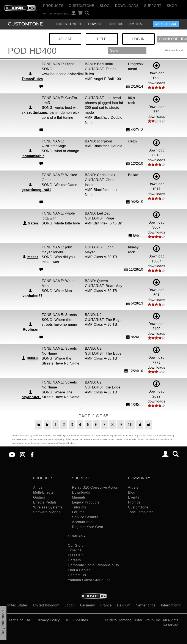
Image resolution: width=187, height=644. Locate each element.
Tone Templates (78, 24)
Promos (134, 502)
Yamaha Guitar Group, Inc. (90, 580)
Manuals (79, 497)
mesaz (33, 257)
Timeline (75, 550)
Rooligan (30, 329)
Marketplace (166, 24)
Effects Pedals (45, 502)
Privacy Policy (48, 620)
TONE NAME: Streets (59, 315)
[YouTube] (12, 454)
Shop (172, 6)
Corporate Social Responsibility (94, 565)
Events (134, 497)
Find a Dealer (79, 570)
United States (17, 605)
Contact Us (77, 575)
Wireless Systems (48, 507)
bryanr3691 (31, 397)
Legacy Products (86, 502)
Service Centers (85, 517)
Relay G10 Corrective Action (95, 487)
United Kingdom (46, 605)
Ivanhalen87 (32, 296)
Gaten (33, 223)
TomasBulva (32, 79)
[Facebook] (32, 454)
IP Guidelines (77, 620)
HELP (102, 39)
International (171, 605)
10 (130, 425)
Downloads (127, 6)
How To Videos (97, 24)
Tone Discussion (117, 24)
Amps (38, 487)
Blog (105, 6)
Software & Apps (47, 512)
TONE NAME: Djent (58, 64)
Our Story (76, 545)
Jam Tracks (137, 24)
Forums (78, 512)
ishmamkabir (33, 156)
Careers (74, 560)
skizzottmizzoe (34, 113)
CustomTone (82, 6)
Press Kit (75, 555)
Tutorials (79, 507)
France (106, 605)
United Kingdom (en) (56, 13)
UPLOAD (65, 39)
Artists (133, 487)
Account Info (82, 522)
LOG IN (138, 39)
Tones (61, 24)
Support (153, 6)
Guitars (39, 497)
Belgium (124, 605)
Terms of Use (19, 620)
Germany (87, 605)
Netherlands (146, 605)
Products (53, 6)
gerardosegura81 (36, 190)
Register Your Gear (88, 527)
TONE (25, 24)
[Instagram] (23, 454)
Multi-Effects (43, 492)
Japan (70, 605)
